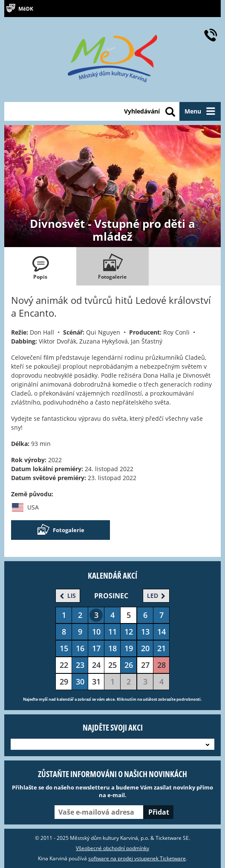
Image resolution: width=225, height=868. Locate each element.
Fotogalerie (61, 530)
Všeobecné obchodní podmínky (112, 848)
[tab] (40, 266)
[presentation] (40, 266)
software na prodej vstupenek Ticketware (137, 858)
